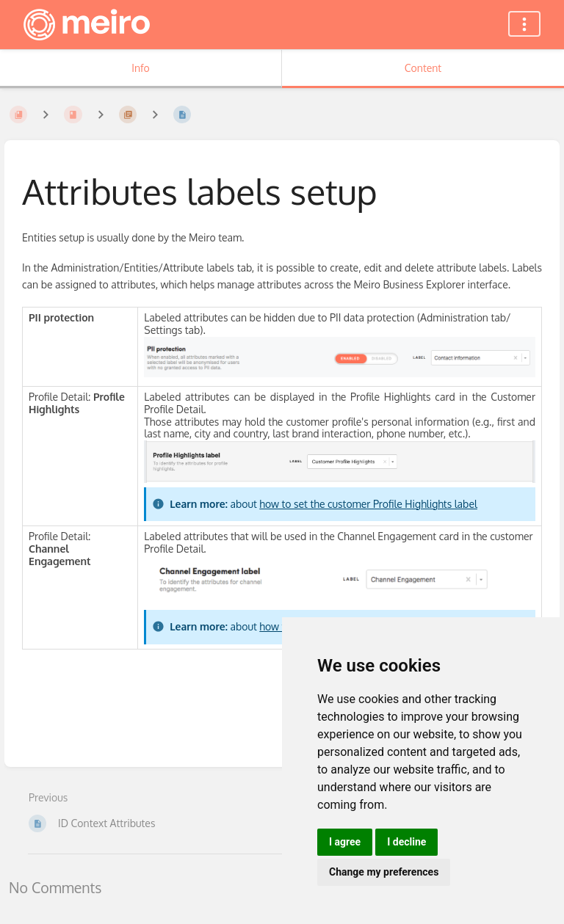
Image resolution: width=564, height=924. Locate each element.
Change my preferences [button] (384, 872)
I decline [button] (406, 842)
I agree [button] (345, 842)
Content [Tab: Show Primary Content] (423, 68)
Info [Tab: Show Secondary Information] (141, 68)
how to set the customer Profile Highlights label (368, 504)
